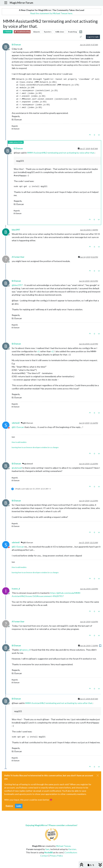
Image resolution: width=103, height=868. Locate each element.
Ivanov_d (16, 589)
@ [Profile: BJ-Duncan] (18, 427)
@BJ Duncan (27, 423)
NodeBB (49, 852)
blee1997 (16, 230)
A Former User (18, 257)
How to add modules (19, 442)
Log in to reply (93, 37)
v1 (38, 351)
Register (9, 806)
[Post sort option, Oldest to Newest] (81, 37)
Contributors (71, 852)
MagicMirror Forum (21, 3)
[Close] (98, 775)
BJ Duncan (16, 45)
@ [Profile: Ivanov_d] (25, 650)
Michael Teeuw (63, 846)
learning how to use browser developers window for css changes (35, 447)
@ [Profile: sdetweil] (17, 468)
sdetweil (16, 423)
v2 (52, 351)
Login (19, 806)
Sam (47, 849)
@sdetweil (28, 464)
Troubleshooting (22, 32)
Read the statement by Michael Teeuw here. (51, 13)
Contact (44, 856)
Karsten (72, 849)
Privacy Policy (56, 856)
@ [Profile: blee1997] (17, 285)
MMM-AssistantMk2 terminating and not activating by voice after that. (61, 153)
